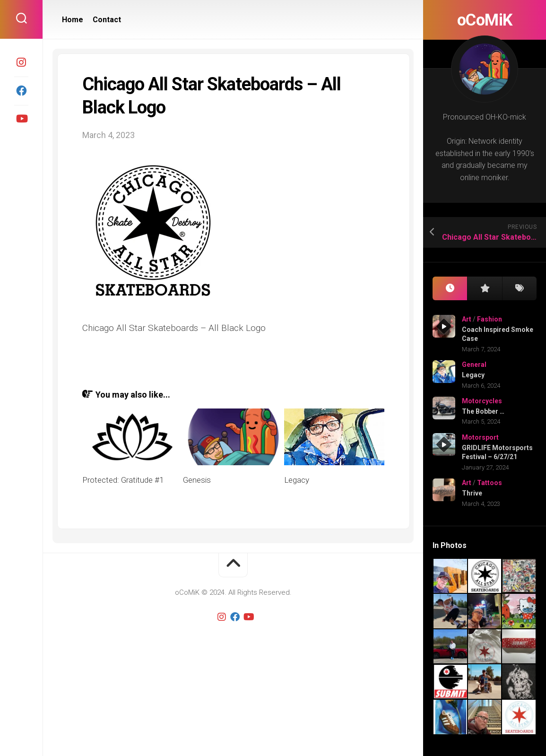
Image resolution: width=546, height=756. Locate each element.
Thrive (472, 493)
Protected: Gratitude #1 (123, 480)
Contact (107, 20)
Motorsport (480, 437)
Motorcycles (482, 401)
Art (467, 319)
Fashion (490, 319)
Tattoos (490, 483)
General (474, 365)
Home (73, 20)
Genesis (197, 480)
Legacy (473, 375)
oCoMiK (485, 20)
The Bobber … (483, 411)
